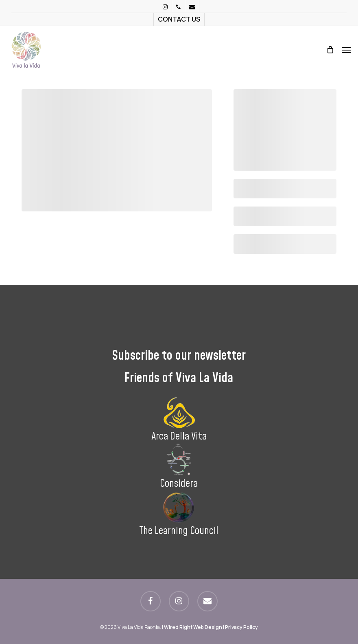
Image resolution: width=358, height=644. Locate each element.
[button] (346, 50)
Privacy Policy (241, 627)
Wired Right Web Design (193, 627)
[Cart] (330, 50)
